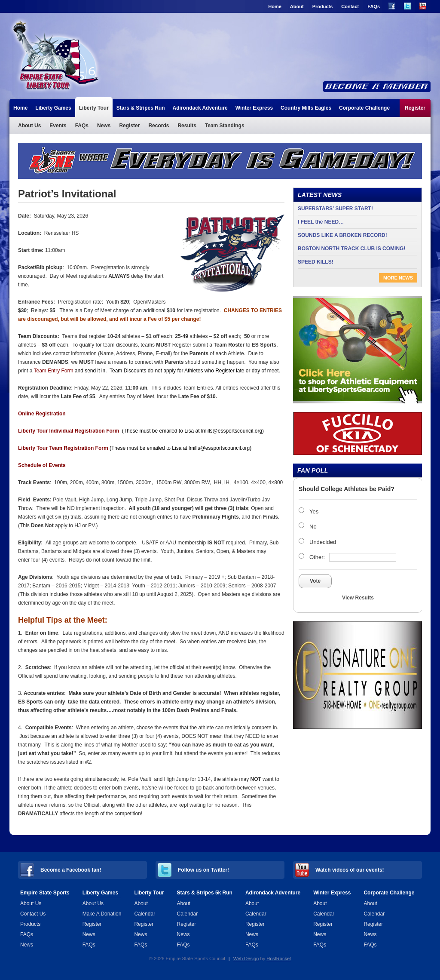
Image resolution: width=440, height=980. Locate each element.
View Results (358, 598)
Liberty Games (53, 108)
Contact (350, 6)
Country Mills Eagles (306, 108)
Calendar (145, 914)
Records (159, 126)
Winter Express (254, 108)
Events (58, 126)
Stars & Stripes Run (141, 108)
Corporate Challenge (364, 108)
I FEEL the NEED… (321, 222)
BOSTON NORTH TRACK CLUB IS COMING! (351, 249)
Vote (315, 581)
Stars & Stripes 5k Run (205, 893)
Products (323, 6)
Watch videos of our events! (350, 870)
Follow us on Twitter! (203, 870)
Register (415, 108)
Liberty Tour (56, 55)
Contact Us (33, 914)
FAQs (374, 6)
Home (275, 6)
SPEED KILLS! (316, 262)
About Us (29, 126)
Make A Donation (102, 914)
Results (187, 126)
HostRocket (279, 958)
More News (398, 278)
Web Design (246, 958)
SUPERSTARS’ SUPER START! (335, 209)
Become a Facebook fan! (71, 870)
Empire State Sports (45, 893)
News (104, 126)
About (297, 6)
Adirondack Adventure (200, 108)
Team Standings (225, 126)
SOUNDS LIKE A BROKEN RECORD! (342, 235)
